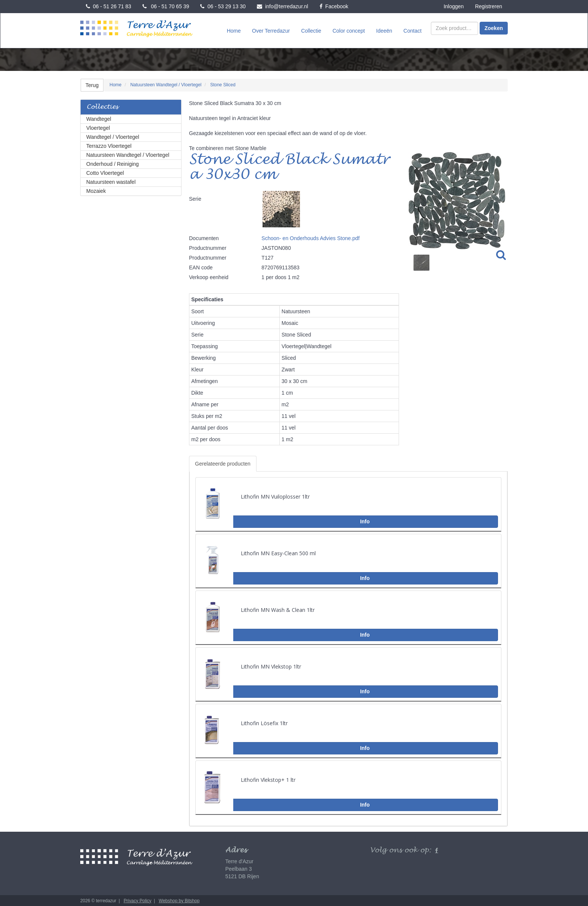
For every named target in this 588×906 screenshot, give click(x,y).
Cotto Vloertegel (105, 172)
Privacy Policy (138, 900)
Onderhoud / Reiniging (112, 163)
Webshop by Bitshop (179, 900)
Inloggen (454, 6)
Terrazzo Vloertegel (109, 145)
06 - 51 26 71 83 (109, 6)
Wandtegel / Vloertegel (113, 136)
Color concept (349, 30)
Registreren (489, 6)
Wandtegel (99, 118)
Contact (412, 30)
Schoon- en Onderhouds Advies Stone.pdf (310, 237)
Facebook (334, 6)
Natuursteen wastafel (111, 181)
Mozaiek (96, 190)
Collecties (102, 106)
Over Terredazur (271, 30)
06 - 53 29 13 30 (223, 6)
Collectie (311, 30)
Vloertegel (98, 127)
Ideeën (384, 30)
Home (234, 30)
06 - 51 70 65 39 (166, 6)
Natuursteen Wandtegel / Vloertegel (128, 154)
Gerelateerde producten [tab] (223, 463)
